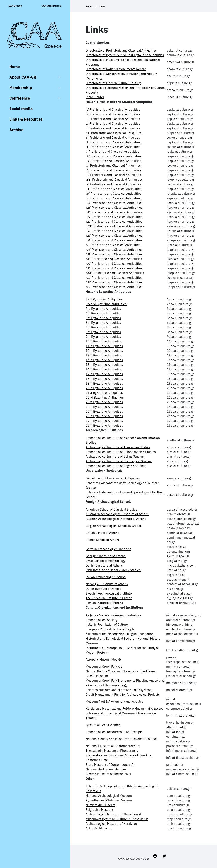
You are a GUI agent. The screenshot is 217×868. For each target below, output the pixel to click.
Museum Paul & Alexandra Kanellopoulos (114, 702)
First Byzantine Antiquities (104, 299)
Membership (21, 88)
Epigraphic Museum (99, 810)
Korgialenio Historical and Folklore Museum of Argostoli (124, 709)
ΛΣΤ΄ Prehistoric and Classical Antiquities (115, 273)
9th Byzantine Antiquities (103, 337)
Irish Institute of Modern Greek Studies (113, 570)
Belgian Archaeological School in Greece (114, 526)
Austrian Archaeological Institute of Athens (116, 519)
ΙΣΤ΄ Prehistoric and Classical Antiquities (114, 180)
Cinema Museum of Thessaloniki (108, 774)
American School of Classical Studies (111, 509)
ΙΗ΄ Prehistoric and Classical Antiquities (113, 189)
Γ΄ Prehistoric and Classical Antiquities (113, 119)
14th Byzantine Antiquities (104, 360)
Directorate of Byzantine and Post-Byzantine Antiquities (125, 55)
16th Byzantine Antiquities (104, 369)
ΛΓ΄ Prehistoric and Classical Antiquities (114, 259)
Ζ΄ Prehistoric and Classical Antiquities (113, 138)
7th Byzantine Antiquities (103, 327)
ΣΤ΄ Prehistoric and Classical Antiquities (114, 133)
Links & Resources (26, 119)
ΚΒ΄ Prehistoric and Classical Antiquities (114, 208)
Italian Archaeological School (106, 577)
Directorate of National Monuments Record (116, 69)
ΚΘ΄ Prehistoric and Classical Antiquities (114, 240)
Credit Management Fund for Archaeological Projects (123, 695)
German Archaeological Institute (108, 549)
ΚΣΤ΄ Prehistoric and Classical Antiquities (115, 226)
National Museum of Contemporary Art (113, 746)
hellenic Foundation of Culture (107, 625)
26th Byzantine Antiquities (104, 416)
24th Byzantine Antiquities (104, 407)
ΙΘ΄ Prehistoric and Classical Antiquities (113, 194)
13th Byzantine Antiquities (104, 355)
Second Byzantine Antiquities (106, 304)
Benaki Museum (97, 676)
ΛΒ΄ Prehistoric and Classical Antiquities (114, 254)
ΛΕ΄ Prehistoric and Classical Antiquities (114, 268)
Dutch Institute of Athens (103, 589)
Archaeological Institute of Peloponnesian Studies (121, 452)
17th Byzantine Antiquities (104, 374)
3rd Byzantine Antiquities (103, 309)
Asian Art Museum (98, 828)
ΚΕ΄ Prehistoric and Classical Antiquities (114, 222)
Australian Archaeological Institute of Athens (117, 514)
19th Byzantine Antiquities (104, 383)
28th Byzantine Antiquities (104, 425)
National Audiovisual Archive (106, 769)
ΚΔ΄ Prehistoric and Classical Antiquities (114, 217)
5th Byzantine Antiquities (103, 318)
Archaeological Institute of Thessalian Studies (118, 447)
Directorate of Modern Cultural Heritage (114, 83)
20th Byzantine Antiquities (104, 388)
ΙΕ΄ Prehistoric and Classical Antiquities (113, 175)
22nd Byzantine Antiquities (105, 397)
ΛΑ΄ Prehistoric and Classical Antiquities (114, 250)
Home (15, 67)
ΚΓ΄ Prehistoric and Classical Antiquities (114, 212)
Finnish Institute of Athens (104, 603)
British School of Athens (102, 533)
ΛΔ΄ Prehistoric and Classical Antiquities (114, 264)
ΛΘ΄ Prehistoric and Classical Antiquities (114, 287)
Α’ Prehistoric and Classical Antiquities (113, 109)
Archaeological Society (101, 620)
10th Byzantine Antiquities (104, 341)
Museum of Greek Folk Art (104, 667)
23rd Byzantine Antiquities (104, 402)
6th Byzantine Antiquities (103, 323)
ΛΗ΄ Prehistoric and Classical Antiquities (114, 282)
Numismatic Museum (101, 805)
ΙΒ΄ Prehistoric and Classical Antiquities (113, 161)
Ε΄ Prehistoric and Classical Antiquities (113, 128)
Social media (21, 109)
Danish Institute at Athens (104, 565)
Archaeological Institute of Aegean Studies (116, 466)
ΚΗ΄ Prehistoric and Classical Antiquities (114, 236)
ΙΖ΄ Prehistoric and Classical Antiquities (113, 184)
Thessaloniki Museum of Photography (112, 751)
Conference (20, 98)
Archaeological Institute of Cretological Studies (119, 461)
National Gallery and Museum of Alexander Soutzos (122, 739)
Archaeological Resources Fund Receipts (114, 732)
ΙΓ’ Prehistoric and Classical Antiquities (113, 166)
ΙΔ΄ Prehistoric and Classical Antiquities (113, 170)
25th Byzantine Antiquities (104, 411)
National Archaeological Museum (109, 796)
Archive (16, 130)
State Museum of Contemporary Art (111, 765)
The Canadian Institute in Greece (109, 598)
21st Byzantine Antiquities (104, 393)
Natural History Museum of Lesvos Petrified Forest (121, 671)
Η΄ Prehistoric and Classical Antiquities (113, 142)
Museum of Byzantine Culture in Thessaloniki (117, 819)
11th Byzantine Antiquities (104, 346)
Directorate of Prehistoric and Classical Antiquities (121, 50)
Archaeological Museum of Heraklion (111, 824)
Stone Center (95, 97)
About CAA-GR (23, 77)
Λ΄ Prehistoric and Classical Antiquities (113, 245)
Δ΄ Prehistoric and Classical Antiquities (113, 123)
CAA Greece (15, 6)
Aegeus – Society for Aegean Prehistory (113, 615)
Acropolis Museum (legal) (103, 660)
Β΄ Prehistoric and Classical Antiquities (113, 114)
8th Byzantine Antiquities (103, 332)
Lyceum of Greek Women (103, 725)
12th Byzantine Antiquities (104, 351)
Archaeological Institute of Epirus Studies (115, 456)
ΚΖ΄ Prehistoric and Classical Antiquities (114, 231)
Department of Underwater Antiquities (113, 478)
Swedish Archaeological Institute (109, 593)
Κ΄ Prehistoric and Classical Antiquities (113, 198)
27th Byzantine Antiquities (104, 421)
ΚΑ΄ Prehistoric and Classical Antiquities (114, 203)
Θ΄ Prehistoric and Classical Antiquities (113, 147)
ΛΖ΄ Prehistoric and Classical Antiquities (114, 278)
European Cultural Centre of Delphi (110, 629)
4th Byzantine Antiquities (103, 313)
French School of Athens (103, 540)
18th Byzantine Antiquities (104, 379)
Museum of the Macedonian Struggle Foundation (120, 634)
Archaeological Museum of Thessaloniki (113, 814)
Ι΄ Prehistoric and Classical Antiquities (112, 152)
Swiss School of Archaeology (105, 561)
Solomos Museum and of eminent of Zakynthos (119, 690)
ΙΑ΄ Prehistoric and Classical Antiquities (113, 156)
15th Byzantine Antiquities (104, 365)
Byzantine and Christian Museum (109, 800)
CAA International (51, 6)
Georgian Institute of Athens (106, 556)
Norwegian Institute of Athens (107, 584)
